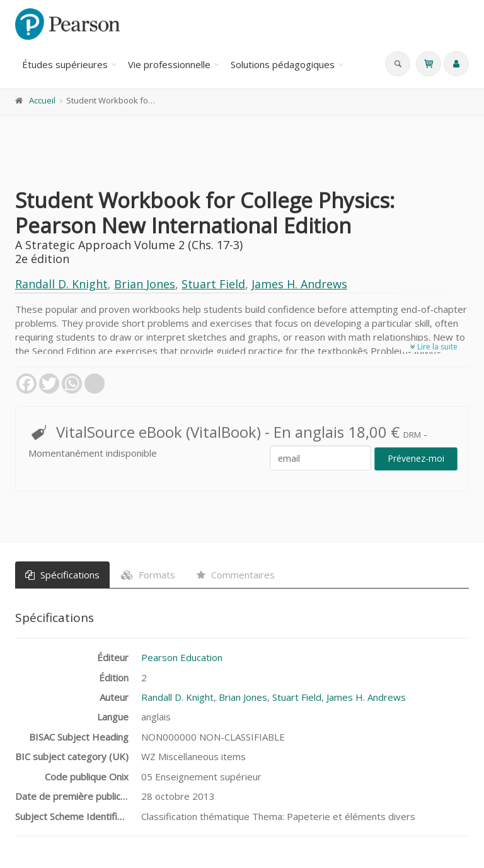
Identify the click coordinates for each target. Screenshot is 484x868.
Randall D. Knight (61, 284)
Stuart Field (213, 284)
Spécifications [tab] (62, 575)
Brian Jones (145, 284)
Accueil (42, 100)
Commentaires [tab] (236, 575)
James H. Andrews (299, 284)
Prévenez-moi (416, 458)
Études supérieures (65, 64)
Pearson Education (182, 657)
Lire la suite (434, 347)
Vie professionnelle (169, 64)
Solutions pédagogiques (283, 64)
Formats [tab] (148, 575)
